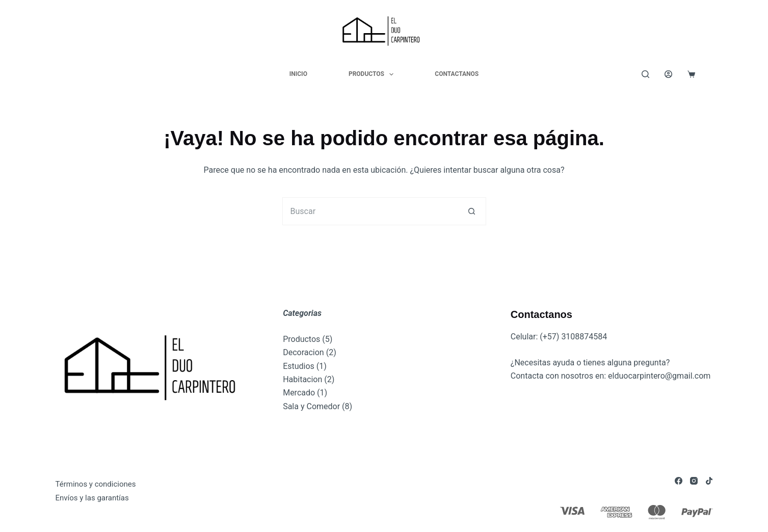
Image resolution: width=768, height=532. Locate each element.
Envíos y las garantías (92, 498)
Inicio (298, 74)
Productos (373, 74)
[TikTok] (709, 481)
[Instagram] (694, 481)
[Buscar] (645, 74)
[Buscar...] (370, 211)
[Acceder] (668, 74)
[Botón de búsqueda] (472, 211)
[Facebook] (679, 481)
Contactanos (457, 74)
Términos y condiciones (96, 484)
